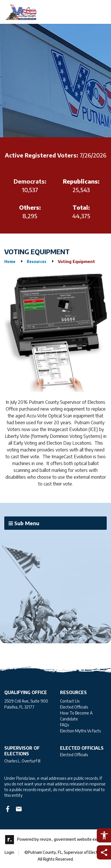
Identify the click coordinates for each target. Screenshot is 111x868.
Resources (37, 261)
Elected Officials (74, 707)
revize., (46, 839)
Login (9, 852)
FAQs (64, 725)
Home (10, 261)
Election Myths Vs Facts (80, 731)
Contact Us (70, 701)
